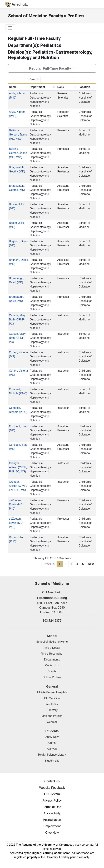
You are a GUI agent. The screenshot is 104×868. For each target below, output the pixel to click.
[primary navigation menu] (10, 28)
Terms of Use (52, 807)
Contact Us (52, 665)
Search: (52, 79)
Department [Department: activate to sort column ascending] (37, 87)
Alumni (52, 743)
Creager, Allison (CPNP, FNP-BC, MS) (18, 467)
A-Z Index (52, 704)
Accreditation (52, 820)
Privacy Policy (52, 801)
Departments (52, 660)
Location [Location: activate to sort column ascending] (84, 87)
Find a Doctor (52, 648)
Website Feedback (52, 788)
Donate (52, 671)
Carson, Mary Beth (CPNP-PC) (17, 319)
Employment (52, 826)
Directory (52, 710)
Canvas (52, 749)
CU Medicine (52, 698)
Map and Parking (52, 716)
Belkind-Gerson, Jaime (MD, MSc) (18, 135)
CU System (52, 794)
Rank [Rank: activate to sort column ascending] (61, 87)
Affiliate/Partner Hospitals (52, 692)
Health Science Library (52, 755)
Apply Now (52, 737)
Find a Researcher (52, 654)
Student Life (52, 761)
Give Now (52, 833)
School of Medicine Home (52, 642)
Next (91, 564)
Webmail (52, 722)
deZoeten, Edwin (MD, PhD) (16, 504)
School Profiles (52, 677)
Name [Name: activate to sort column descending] (13, 87)
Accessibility (52, 813)
